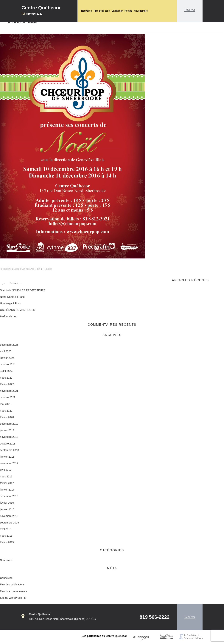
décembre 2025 (9, 345)
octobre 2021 (8, 397)
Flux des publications (12, 584)
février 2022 (7, 384)
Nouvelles (87, 11)
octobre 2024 (8, 364)
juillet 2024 (6, 371)
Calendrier (117, 11)
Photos (128, 11)
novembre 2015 (9, 516)
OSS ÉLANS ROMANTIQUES (17, 310)
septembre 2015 (9, 523)
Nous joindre (141, 11)
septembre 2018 (9, 450)
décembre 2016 (9, 496)
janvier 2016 (7, 509)
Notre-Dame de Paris (12, 297)
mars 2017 (6, 476)
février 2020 (7, 417)
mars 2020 (6, 411)
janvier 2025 (7, 358)
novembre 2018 (9, 437)
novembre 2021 (9, 391)
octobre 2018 (8, 444)
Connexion (6, 578)
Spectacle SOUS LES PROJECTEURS (23, 290)
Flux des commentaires (14, 591)
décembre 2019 (9, 424)
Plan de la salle (102, 11)
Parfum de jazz (9, 316)
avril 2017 (6, 470)
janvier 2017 (7, 490)
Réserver (190, 10)
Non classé (6, 560)
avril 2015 (6, 529)
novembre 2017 (9, 463)
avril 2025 (6, 351)
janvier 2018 (7, 457)
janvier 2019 (7, 430)
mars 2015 (6, 536)
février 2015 (7, 542)
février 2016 (7, 503)
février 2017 (7, 483)
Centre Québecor (41, 8)
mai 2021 (5, 404)
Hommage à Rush (11, 303)
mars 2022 (6, 378)
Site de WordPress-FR (13, 598)
